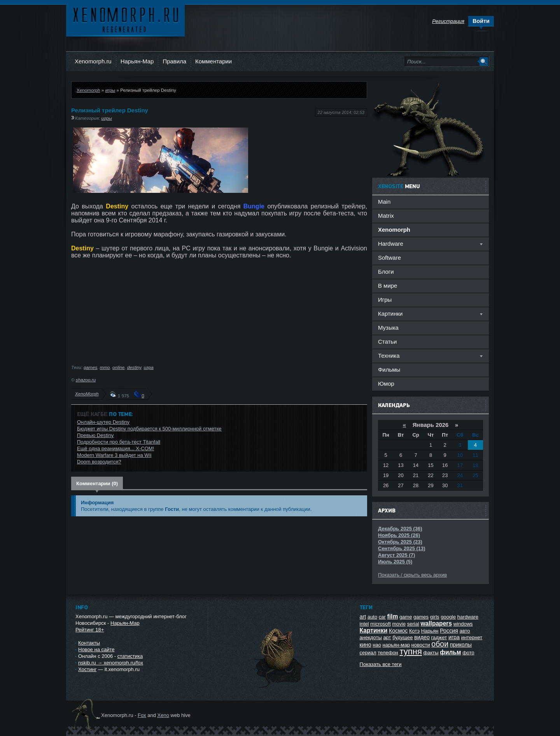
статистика (130, 656)
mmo (105, 367)
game (406, 617)
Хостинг (87, 669)
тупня (411, 651)
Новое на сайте (96, 649)
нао (377, 645)
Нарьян (430, 631)
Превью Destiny (95, 435)
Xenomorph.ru (93, 61)
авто (465, 631)
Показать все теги (381, 664)
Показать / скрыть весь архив (412, 575)
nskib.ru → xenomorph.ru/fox (111, 663)
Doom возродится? (99, 462)
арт (387, 637)
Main (384, 202)
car (382, 617)
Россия (449, 631)
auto (372, 617)
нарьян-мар (396, 645)
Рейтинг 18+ (90, 630)
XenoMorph (87, 394)
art (363, 617)
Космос (398, 631)
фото (468, 653)
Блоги (386, 272)
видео (422, 637)
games (90, 367)
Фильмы (389, 370)
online (118, 367)
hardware (468, 617)
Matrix (386, 216)
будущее (402, 637)
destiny (134, 367)
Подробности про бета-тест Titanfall (119, 442)
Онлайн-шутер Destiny (103, 422)
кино (366, 645)
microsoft (381, 624)
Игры (385, 300)
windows (463, 624)
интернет (472, 637)
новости (421, 645)
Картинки (374, 630)
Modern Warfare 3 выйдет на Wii (114, 455)
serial (413, 624)
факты (431, 653)
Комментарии (213, 61)
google (448, 617)
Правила (174, 61)
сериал (368, 653)
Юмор (386, 384)
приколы (461, 645)
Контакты (89, 643)
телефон (388, 653)
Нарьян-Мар (137, 61)
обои (440, 644)
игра (148, 367)
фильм (450, 652)
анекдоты (371, 637)
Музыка (388, 328)
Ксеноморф (125, 19)
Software (389, 258)
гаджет (439, 637)
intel (364, 624)
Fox (142, 715)
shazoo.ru (86, 380)
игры (110, 90)
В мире (388, 286)
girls (435, 617)
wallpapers (436, 623)
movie (399, 624)
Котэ (414, 631)
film (393, 616)
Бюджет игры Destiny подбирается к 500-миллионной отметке (149, 429)
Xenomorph (88, 90)
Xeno (163, 715)
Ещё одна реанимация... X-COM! (115, 448)
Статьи (387, 342)
